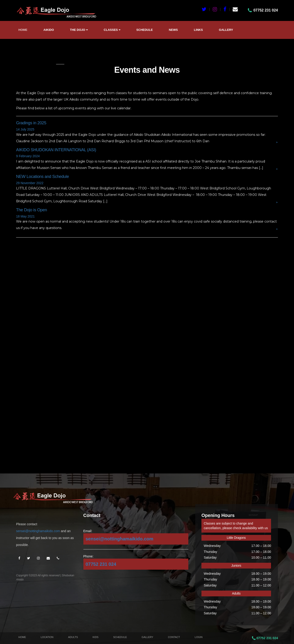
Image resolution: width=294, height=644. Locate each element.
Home (23, 30)
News (173, 30)
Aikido (49, 30)
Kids (96, 637)
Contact (174, 637)
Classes (112, 30)
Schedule (145, 30)
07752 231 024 (101, 564)
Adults (73, 637)
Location (47, 637)
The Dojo (79, 30)
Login (199, 637)
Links (198, 30)
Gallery (226, 30)
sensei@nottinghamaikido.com (38, 531)
